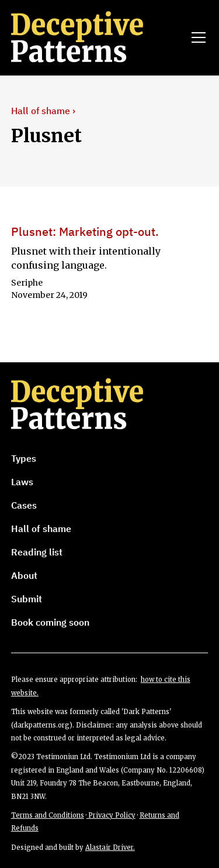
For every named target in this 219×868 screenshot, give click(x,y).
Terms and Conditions (48, 815)
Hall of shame (41, 529)
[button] (196, 37)
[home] (93, 37)
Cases (24, 505)
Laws (22, 482)
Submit (27, 599)
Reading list (37, 552)
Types (24, 458)
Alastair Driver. (110, 848)
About (24, 575)
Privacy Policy (111, 815)
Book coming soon (50, 622)
